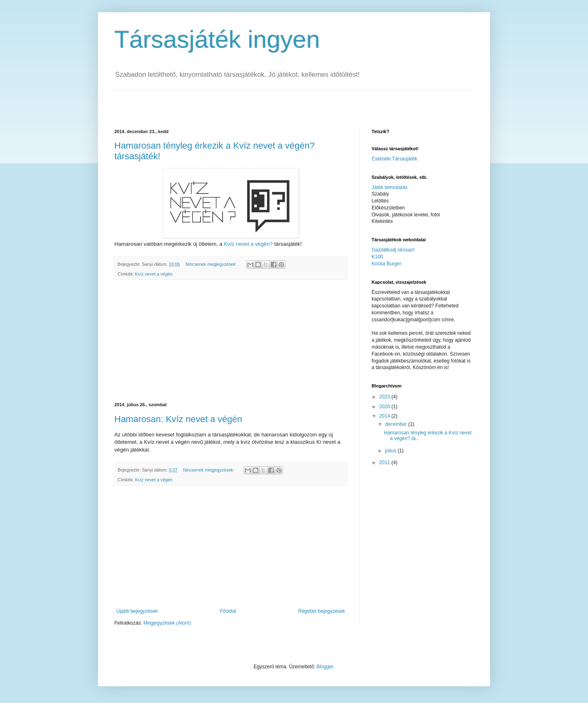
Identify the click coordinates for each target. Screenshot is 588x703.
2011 (385, 463)
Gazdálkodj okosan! (393, 250)
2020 (385, 407)
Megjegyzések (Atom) (167, 623)
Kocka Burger (386, 264)
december (397, 424)
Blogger (325, 667)
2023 (385, 397)
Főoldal (228, 611)
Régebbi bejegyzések (322, 611)
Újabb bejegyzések (137, 611)
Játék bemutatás (390, 187)
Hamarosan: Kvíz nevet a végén (178, 419)
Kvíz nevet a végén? (248, 244)
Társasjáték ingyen (217, 39)
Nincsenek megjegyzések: (212, 264)
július (391, 451)
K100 (377, 257)
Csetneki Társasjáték (394, 159)
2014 (385, 416)
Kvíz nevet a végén (154, 274)
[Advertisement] (210, 102)
